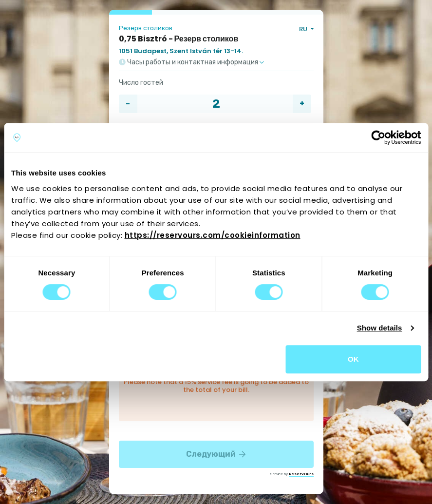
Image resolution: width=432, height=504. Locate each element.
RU (304, 29)
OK (353, 359)
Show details (380, 328)
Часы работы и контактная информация (191, 62)
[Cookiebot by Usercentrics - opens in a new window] (378, 137)
